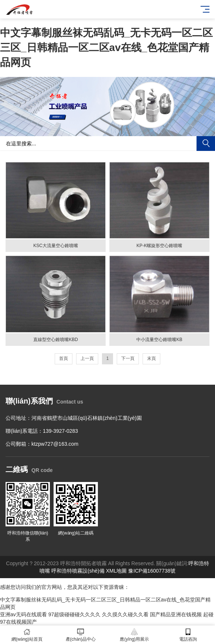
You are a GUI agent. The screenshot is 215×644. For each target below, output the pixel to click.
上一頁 (87, 358)
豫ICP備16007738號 (152, 571)
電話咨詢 (188, 635)
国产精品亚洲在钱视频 (176, 614)
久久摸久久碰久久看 (125, 614)
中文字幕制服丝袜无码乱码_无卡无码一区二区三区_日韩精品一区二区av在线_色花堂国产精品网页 (106, 48)
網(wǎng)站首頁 (27, 635)
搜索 (206, 144)
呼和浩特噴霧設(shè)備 (78, 571)
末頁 (151, 358)
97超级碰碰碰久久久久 (75, 614)
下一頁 (128, 358)
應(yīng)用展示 (134, 635)
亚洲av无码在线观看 (23, 614)
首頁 (64, 358)
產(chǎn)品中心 (81, 635)
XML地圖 (117, 571)
